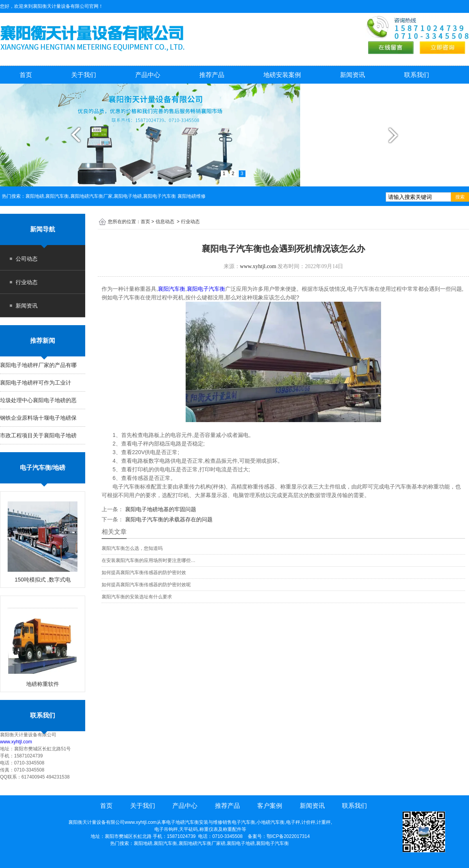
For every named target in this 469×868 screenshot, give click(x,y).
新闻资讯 (353, 75)
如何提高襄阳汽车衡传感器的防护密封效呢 (146, 585)
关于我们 (84, 75)
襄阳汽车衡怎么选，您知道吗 (132, 548)
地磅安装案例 (282, 75)
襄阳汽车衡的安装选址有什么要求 (137, 597)
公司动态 (27, 259)
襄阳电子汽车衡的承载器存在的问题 (168, 519)
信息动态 (165, 222)
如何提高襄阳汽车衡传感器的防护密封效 (144, 573)
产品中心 (148, 75)
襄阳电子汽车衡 (206, 289)
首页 (26, 75)
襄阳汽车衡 (172, 289)
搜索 (460, 197)
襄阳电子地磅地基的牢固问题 (160, 509)
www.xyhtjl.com (16, 742)
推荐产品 (212, 75)
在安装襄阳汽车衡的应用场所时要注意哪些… (149, 560)
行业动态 (27, 282)
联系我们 (417, 75)
